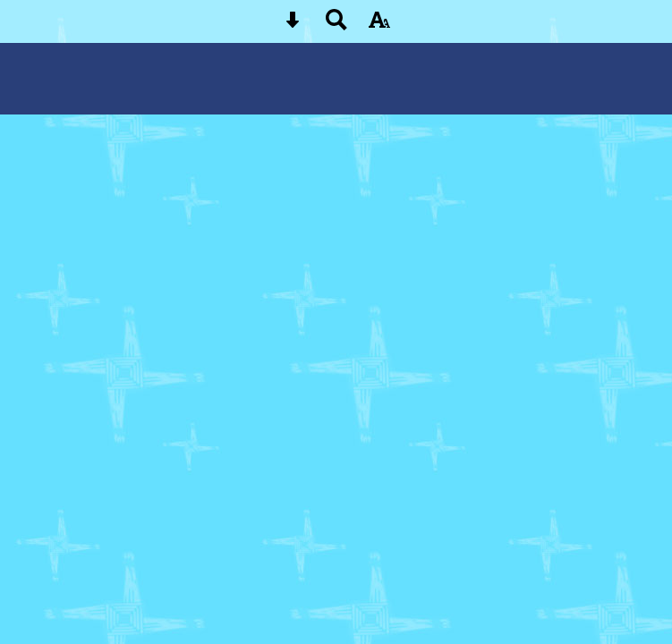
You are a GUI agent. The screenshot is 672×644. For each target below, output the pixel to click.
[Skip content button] (293, 25)
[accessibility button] (379, 25)
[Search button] (336, 25)
